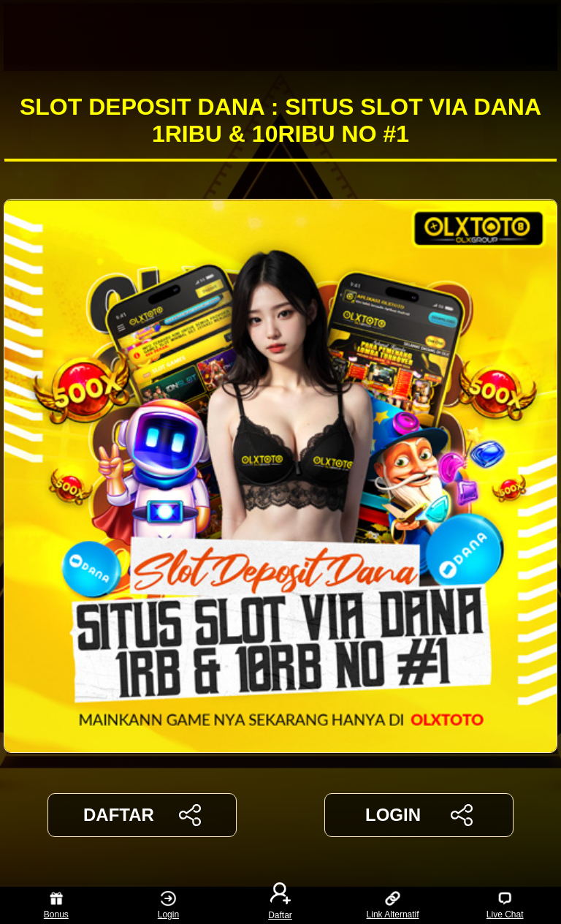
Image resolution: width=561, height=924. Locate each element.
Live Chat (505, 905)
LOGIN (419, 815)
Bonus (56, 905)
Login (168, 905)
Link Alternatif (393, 905)
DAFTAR (142, 815)
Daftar (280, 905)
